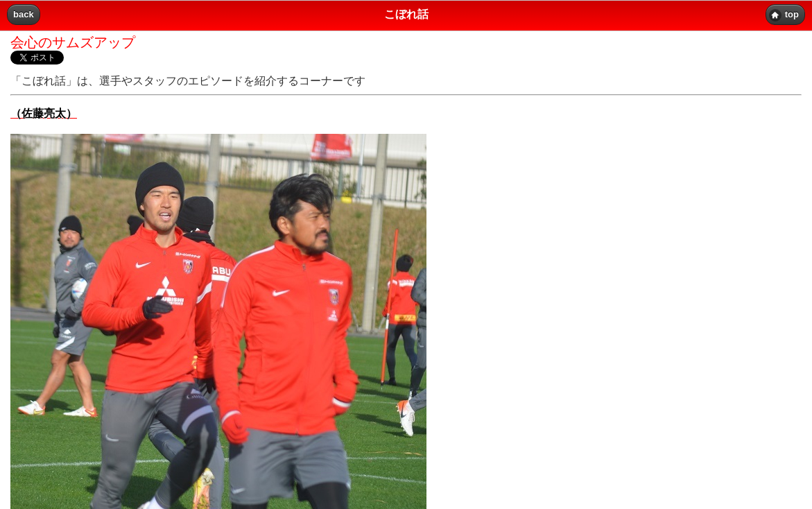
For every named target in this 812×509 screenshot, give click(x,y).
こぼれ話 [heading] (406, 14)
